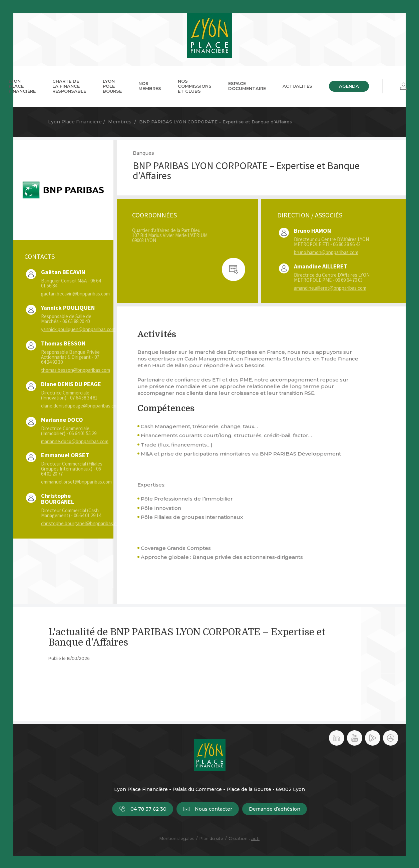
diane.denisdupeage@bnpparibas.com (81, 406)
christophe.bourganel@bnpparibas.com (82, 523)
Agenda (349, 86)
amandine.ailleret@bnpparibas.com (330, 288)
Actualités (297, 86)
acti (255, 838)
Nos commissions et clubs (195, 86)
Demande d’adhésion (275, 809)
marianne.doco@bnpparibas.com (75, 441)
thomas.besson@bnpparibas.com (76, 370)
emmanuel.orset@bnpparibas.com (76, 482)
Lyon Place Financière (22, 86)
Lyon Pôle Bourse (112, 86)
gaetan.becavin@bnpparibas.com (75, 294)
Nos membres (150, 86)
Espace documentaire (247, 86)
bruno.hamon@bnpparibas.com (326, 252)
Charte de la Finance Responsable (69, 86)
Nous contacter (208, 809)
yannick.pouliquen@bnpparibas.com (78, 329)
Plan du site (211, 838)
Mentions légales (177, 838)
